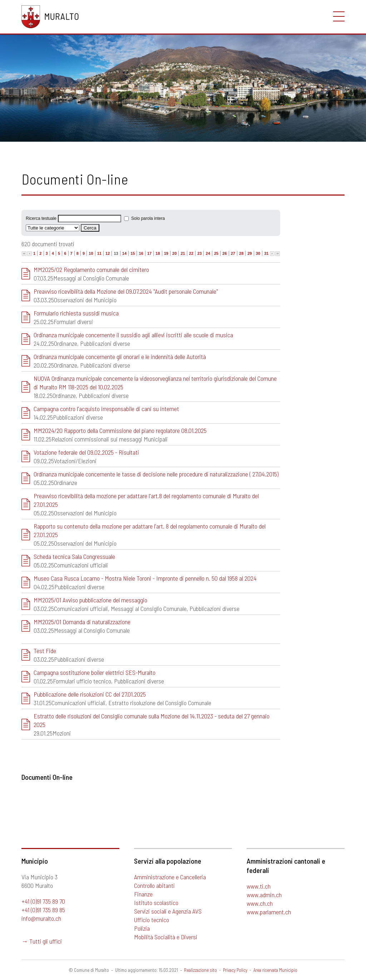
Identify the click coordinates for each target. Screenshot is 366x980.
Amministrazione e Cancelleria (170, 877)
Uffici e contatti (40, 129)
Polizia (142, 928)
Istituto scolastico (156, 903)
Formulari (33, 54)
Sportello (38, 40)
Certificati (34, 66)
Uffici (28, 78)
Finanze (143, 894)
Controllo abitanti (154, 885)
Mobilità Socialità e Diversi (166, 937)
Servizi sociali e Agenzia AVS (168, 911)
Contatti (36, 103)
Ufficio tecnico (152, 920)
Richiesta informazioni (48, 117)
